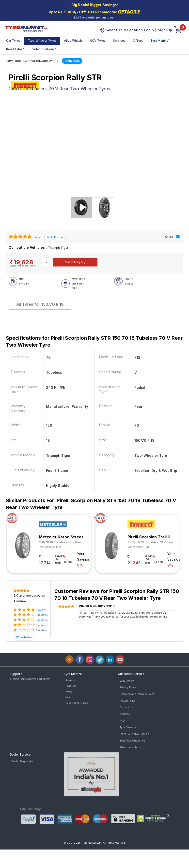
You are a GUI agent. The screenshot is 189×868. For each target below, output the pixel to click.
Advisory (71, 680)
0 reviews (42, 615)
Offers (138, 41)
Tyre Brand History (77, 703)
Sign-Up (165, 30)
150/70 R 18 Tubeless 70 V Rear (150, 542)
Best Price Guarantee (132, 741)
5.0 (16, 595)
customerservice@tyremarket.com (30, 679)
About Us (125, 714)
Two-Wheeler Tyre (50, 547)
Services (119, 41)
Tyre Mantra (160, 40)
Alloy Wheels (73, 41)
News (69, 691)
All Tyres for (40, 304)
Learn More (72, 61)
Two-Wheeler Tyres (42, 41)
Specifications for (94, 341)
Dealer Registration (23, 761)
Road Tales (15, 49)
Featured (71, 686)
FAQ (122, 721)
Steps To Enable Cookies (134, 734)
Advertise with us (130, 747)
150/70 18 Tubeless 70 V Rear (60, 542)
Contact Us (126, 707)
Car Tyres (13, 41)
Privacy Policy (128, 687)
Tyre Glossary (128, 727)
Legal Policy (127, 681)
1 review (37, 238)
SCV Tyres (98, 41)
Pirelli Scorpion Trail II (149, 537)
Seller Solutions (44, 49)
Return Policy (128, 701)
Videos (69, 697)
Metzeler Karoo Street (61, 537)
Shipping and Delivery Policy (137, 694)
